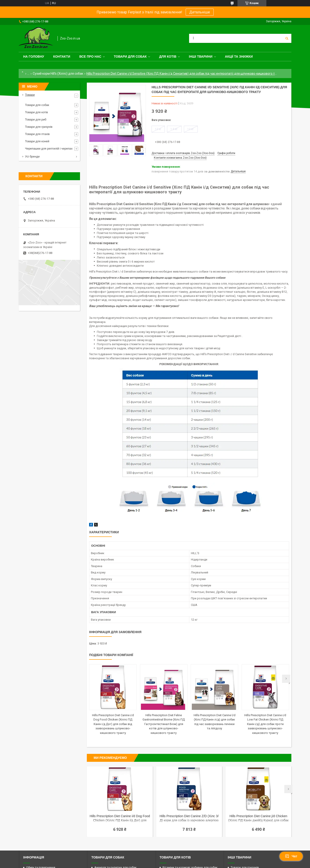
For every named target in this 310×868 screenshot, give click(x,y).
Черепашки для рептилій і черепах (49, 149)
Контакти (62, 57)
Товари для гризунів (39, 127)
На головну (34, 57)
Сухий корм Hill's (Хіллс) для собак (58, 74)
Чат (291, 856)
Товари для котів (36, 112)
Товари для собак (130, 57)
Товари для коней (37, 141)
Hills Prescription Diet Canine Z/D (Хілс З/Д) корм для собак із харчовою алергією (189, 818)
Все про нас (90, 57)
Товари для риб (36, 119)
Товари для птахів (37, 134)
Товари (30, 95)
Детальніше (200, 12)
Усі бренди (32, 156)
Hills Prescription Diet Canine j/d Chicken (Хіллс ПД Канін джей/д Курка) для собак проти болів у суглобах (258, 819)
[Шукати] (287, 38)
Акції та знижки (239, 57)
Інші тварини (201, 57)
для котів (168, 57)
